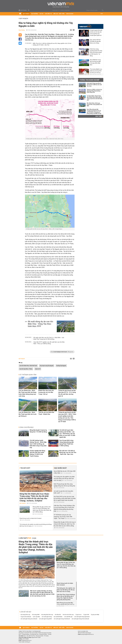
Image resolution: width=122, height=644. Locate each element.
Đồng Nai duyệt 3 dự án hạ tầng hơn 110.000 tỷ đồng (38, 431)
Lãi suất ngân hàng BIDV (45, 619)
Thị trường (35, 14)
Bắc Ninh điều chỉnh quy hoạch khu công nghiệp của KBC (94, 104)
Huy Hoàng (22, 30)
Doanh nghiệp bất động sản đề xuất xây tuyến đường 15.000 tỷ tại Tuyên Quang (37, 453)
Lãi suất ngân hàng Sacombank (29, 619)
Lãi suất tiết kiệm (58, 617)
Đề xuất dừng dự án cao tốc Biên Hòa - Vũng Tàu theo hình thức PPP (41, 324)
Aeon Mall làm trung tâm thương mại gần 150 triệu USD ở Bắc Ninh (95, 62)
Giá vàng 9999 (36, 615)
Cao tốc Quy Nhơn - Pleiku (26, 369)
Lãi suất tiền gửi (68, 617)
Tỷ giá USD (86, 615)
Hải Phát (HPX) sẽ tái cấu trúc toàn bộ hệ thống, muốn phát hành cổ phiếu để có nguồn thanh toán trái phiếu (65, 498)
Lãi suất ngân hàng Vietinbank (62, 619)
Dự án (42, 14)
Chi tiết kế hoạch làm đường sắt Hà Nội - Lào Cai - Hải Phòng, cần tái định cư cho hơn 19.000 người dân (67, 434)
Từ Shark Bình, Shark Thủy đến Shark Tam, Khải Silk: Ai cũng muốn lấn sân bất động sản (95, 98)
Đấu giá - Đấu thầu (59, 14)
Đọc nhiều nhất (61, 468)
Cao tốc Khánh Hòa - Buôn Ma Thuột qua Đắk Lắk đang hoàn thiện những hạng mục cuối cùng (27, 393)
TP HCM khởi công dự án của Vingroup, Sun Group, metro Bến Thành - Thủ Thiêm (63, 517)
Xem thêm (99, 116)
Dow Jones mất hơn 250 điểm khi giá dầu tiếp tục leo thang (95, 41)
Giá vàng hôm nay (25, 615)
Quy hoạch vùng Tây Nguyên (47, 366)
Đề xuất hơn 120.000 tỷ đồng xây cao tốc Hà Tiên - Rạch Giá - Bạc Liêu (68, 452)
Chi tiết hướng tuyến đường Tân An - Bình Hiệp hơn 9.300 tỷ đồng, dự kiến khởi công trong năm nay (38, 444)
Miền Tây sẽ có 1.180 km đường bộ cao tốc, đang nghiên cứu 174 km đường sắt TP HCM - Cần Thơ (52, 44)
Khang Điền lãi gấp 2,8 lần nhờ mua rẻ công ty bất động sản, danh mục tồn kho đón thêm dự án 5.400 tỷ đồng (42, 509)
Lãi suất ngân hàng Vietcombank (80, 619)
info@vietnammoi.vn (27, 640)
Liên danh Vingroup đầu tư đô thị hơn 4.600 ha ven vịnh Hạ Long (94, 85)
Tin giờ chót (25, 468)
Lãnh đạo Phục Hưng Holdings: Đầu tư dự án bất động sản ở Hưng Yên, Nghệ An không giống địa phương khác (66, 597)
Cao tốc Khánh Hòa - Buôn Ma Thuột (28, 366)
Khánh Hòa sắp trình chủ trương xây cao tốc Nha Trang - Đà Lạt (46, 392)
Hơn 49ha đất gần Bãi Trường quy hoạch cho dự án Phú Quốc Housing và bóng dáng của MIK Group (94, 111)
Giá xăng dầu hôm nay (47, 615)
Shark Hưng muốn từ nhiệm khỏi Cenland (30, 518)
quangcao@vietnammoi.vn (87, 634)
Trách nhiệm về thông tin (24, 642)
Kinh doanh (70, 14)
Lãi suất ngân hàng (47, 617)
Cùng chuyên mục (26, 427)
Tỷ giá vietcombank (26, 617)
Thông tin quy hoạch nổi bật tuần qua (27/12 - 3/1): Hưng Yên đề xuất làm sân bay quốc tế (67, 393)
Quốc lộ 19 (38, 369)
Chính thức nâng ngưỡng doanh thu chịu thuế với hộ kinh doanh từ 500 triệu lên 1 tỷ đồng (96, 52)
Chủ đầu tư (48, 14)
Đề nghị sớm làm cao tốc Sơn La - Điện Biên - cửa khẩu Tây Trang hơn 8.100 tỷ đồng (49, 338)
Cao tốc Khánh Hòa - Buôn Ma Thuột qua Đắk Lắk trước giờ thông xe (28, 414)
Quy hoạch (26, 14)
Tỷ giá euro (78, 615)
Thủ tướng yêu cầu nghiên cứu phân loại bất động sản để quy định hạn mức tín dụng (64, 479)
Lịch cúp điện (36, 617)
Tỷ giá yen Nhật (95, 615)
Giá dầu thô (58, 615)
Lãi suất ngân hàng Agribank (82, 617)
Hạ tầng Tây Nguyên (61, 366)
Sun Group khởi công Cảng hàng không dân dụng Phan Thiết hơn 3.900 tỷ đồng (67, 443)
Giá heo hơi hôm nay (68, 615)
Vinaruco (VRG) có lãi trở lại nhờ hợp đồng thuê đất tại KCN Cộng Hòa (94, 91)
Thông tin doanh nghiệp (90, 80)
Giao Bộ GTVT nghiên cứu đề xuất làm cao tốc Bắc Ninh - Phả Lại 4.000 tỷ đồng (49, 343)
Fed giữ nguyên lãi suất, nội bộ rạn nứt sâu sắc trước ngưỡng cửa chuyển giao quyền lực (96, 33)
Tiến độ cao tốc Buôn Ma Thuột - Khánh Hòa (46, 413)
